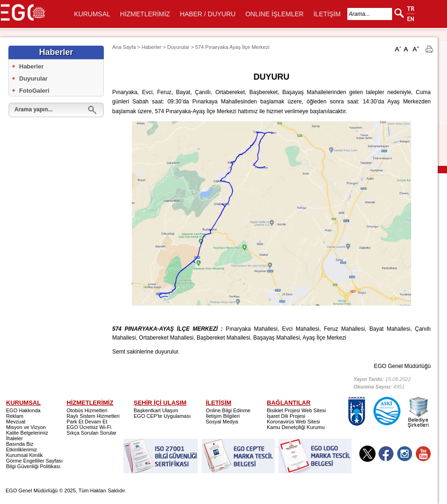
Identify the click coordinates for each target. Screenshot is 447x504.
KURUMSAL (92, 14)
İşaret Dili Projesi (286, 416)
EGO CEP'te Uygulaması (162, 416)
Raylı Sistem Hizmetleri (93, 416)
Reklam (15, 416)
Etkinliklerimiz (22, 450)
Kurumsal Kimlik (24, 455)
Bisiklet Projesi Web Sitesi (296, 410)
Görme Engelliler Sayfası (34, 461)
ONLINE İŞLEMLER (274, 14)
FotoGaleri (34, 91)
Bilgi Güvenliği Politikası (33, 466)
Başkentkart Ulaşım (156, 410)
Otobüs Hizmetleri (87, 410)
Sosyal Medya (222, 422)
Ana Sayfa (124, 47)
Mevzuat (16, 422)
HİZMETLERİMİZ (145, 14)
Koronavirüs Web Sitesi (293, 422)
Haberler (31, 66)
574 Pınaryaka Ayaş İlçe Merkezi (232, 47)
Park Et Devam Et (87, 422)
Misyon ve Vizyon (26, 427)
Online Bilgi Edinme (228, 410)
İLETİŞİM (327, 14)
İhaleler (14, 438)
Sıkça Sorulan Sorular (91, 433)
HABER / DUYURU (208, 14)
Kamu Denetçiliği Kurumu (296, 427)
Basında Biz (20, 444)
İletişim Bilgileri (223, 416)
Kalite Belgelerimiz (27, 433)
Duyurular (33, 78)
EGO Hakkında (23, 410)
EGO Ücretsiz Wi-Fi (89, 427)
